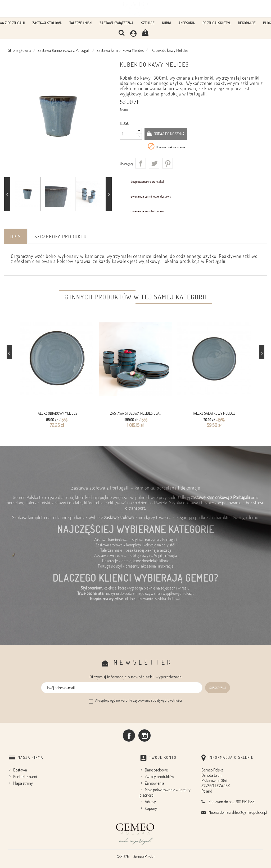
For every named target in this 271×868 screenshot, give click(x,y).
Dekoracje (247, 23)
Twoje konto (163, 757)
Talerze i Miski (81, 23)
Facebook (129, 735)
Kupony (151, 808)
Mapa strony (23, 783)
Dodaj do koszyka (171, 134)
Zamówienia (154, 783)
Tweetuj (154, 163)
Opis (16, 236)
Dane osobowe (156, 769)
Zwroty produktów (159, 776)
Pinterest (168, 163)
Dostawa (20, 769)
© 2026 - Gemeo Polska (136, 856)
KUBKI (166, 23)
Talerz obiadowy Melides (57, 413)
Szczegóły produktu (61, 236)
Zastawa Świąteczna (116, 23)
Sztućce (148, 23)
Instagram (144, 735)
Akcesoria (187, 23)
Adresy (150, 801)
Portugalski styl (216, 23)
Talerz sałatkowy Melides (214, 413)
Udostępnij (141, 163)
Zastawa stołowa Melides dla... (135, 413)
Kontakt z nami (25, 776)
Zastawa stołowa (47, 23)
